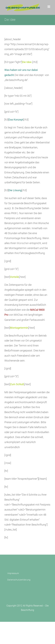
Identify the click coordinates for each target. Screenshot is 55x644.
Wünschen (23, 243)
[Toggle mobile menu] (49, 7)
